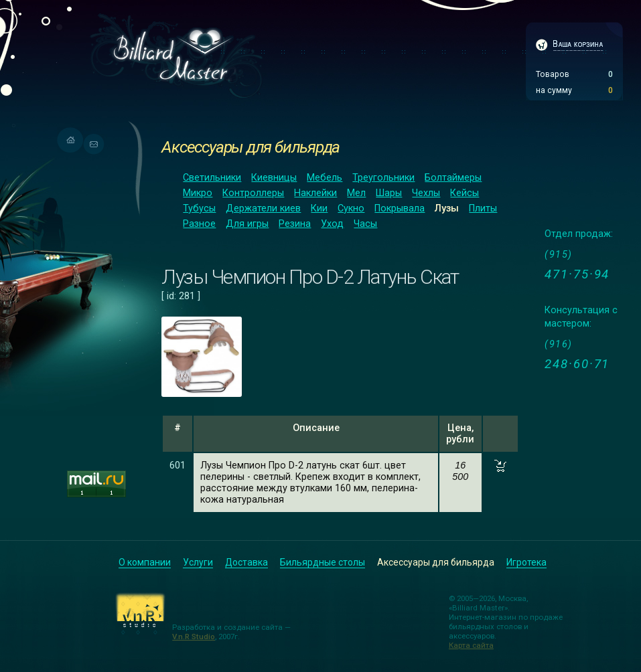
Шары (389, 193)
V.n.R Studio (194, 637)
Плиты (483, 208)
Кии (319, 208)
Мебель (325, 178)
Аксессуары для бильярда (251, 147)
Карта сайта (471, 645)
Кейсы (465, 193)
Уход (332, 224)
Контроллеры (253, 193)
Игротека (526, 562)
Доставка (246, 562)
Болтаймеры (453, 178)
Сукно (351, 208)
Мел (356, 193)
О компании (145, 562)
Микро (198, 193)
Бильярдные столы (323, 562)
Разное (199, 224)
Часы (365, 224)
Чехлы (426, 193)
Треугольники (383, 178)
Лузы (447, 208)
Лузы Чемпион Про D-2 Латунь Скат (310, 277)
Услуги (198, 562)
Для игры (247, 224)
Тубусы (199, 208)
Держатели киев (263, 208)
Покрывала (400, 208)
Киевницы (274, 178)
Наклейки (315, 193)
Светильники (212, 178)
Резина (295, 224)
